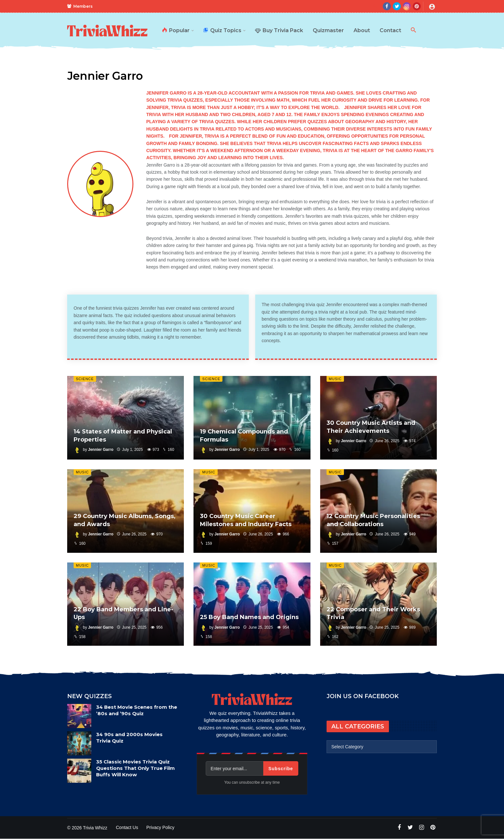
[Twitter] (397, 6)
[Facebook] (387, 6)
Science (85, 379)
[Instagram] (407, 6)
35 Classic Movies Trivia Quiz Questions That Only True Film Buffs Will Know (135, 768)
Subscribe (281, 769)
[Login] (432, 6)
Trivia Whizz (95, 828)
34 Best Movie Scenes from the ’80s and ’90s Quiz (137, 710)
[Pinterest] (417, 6)
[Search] (375, 6)
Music (335, 379)
